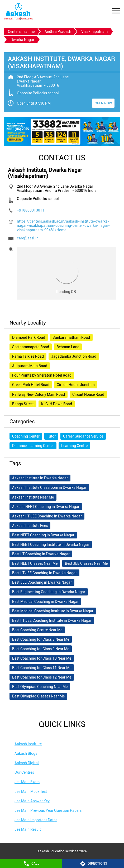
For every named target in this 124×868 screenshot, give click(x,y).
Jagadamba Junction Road (74, 356)
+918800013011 (31, 210)
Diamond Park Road (29, 337)
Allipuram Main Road (30, 366)
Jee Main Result (28, 829)
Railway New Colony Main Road (39, 394)
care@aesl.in (28, 238)
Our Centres (24, 772)
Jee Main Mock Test (31, 792)
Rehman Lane (68, 347)
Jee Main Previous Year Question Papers (48, 810)
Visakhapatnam (94, 32)
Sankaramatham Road (71, 337)
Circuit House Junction (76, 385)
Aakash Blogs (26, 753)
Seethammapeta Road (31, 347)
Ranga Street (23, 404)
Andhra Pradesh (58, 32)
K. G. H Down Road (57, 404)
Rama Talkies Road (28, 356)
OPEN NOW (103, 103)
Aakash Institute (28, 744)
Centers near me (21, 32)
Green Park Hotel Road (31, 385)
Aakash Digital (27, 763)
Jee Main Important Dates (36, 820)
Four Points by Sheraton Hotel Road (42, 375)
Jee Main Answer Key (32, 801)
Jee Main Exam (27, 782)
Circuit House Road (88, 394)
